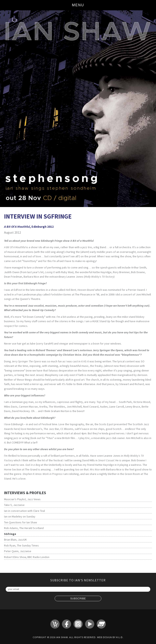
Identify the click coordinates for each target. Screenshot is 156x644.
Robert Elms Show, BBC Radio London (27, 557)
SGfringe (10, 534)
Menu (78, 5)
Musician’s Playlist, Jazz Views (22, 499)
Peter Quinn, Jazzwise (18, 551)
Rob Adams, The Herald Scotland (24, 528)
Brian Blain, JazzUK (15, 540)
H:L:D (119, 637)
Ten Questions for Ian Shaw (21, 522)
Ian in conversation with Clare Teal (24, 511)
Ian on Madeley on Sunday (20, 516)
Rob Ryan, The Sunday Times (21, 545)
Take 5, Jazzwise (14, 505)
